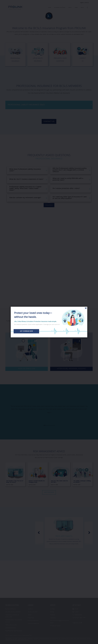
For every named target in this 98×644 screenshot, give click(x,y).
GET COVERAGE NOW (27, 331)
